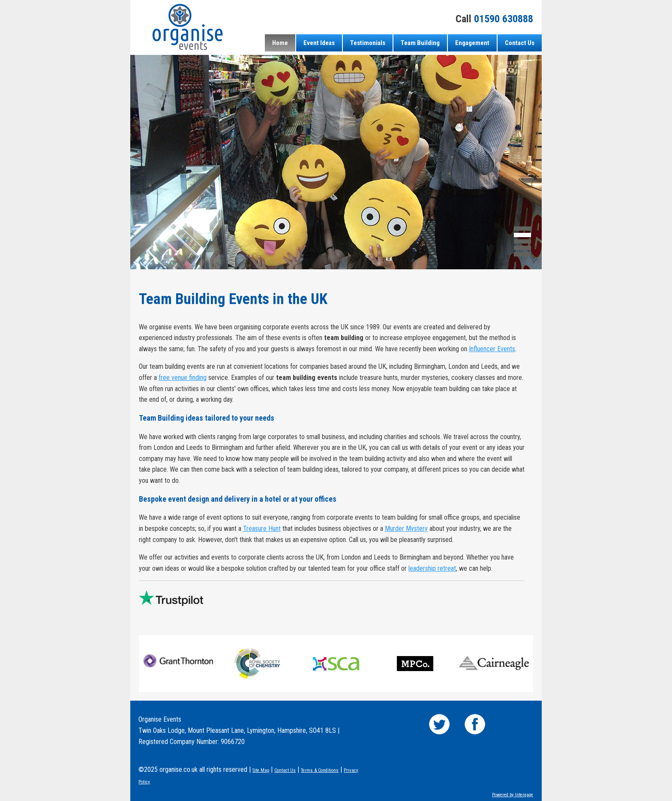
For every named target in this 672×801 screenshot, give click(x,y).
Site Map (261, 770)
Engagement (472, 43)
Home (280, 43)
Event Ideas (319, 43)
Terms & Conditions (320, 770)
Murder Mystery (406, 528)
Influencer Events (492, 349)
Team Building (420, 43)
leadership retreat (432, 568)
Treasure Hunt (262, 528)
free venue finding (183, 378)
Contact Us (520, 43)
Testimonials (368, 43)
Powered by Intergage (513, 795)
